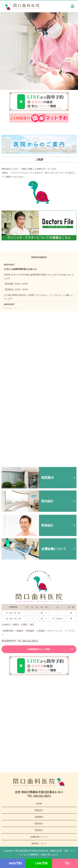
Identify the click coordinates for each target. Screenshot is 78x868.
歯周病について (39, 843)
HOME (39, 804)
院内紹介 (39, 824)
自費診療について (39, 837)
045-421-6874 (30, 641)
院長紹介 (39, 830)
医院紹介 (39, 810)
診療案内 (39, 817)
